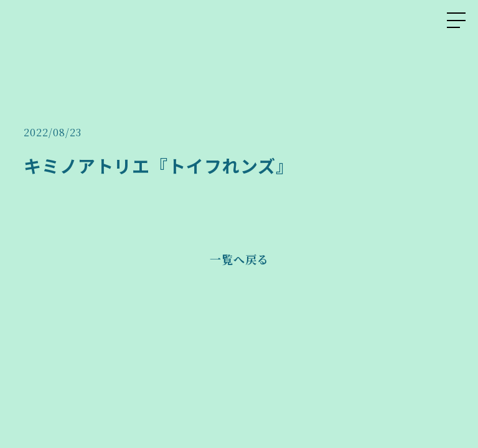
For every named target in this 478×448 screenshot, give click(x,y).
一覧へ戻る (239, 259)
